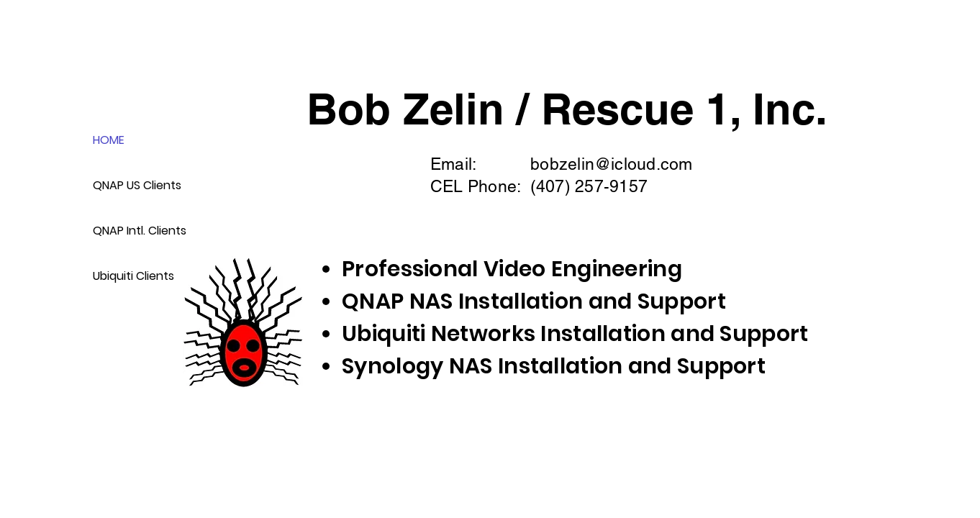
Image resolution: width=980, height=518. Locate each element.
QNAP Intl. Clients (138, 231)
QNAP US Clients (137, 185)
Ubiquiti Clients (133, 276)
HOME (109, 140)
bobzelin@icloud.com (611, 164)
